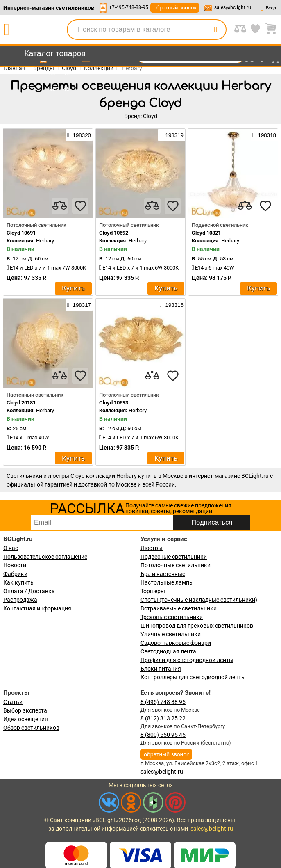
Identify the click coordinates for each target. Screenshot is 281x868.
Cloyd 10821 (206, 233)
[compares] (60, 206)
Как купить (18, 582)
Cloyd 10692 (114, 233)
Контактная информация (37, 608)
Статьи (13, 702)
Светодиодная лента (168, 651)
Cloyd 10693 (114, 403)
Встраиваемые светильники (179, 608)
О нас (11, 548)
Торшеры (153, 591)
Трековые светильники (172, 617)
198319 (172, 135)
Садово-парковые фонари (176, 643)
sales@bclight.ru (233, 7)
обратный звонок (175, 8)
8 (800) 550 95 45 (163, 735)
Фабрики (15, 574)
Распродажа (20, 600)
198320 (79, 135)
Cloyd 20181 (21, 403)
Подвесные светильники (174, 557)
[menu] (48, 54)
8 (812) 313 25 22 (163, 718)
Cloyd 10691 (21, 233)
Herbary (45, 241)
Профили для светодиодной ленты (187, 660)
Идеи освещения (26, 719)
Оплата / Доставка (29, 591)
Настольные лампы (167, 582)
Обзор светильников (31, 728)
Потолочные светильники (176, 565)
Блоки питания (161, 669)
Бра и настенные (163, 574)
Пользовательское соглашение (45, 557)
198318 (264, 135)
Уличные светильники (171, 634)
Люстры (152, 548)
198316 (172, 305)
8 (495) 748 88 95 (163, 702)
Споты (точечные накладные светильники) (199, 600)
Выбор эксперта (25, 710)
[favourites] (80, 206)
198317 (79, 305)
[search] (215, 30)
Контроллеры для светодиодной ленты (193, 677)
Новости (15, 565)
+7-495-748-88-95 (129, 7)
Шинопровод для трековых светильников (197, 626)
